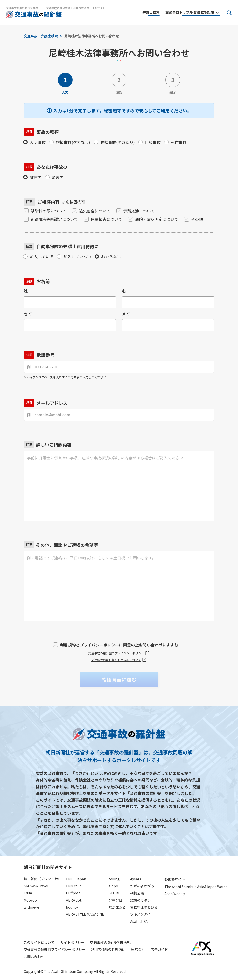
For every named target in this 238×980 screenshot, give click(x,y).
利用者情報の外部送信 (108, 949)
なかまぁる (117, 907)
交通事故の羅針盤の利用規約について (119, 660)
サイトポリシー (72, 942)
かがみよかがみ (142, 886)
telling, (115, 879)
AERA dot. (74, 900)
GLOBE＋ (116, 893)
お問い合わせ (34, 957)
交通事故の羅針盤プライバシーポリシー (54, 949)
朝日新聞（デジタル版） (43, 879)
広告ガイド (159, 949)
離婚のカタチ (141, 900)
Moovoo (30, 900)
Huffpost (73, 893)
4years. (136, 879)
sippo (113, 886)
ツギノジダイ (140, 914)
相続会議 (137, 893)
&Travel (42, 886)
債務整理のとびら (144, 907)
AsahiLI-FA (139, 921)
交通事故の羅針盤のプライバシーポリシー (119, 653)
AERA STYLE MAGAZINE (85, 914)
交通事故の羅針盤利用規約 (111, 942)
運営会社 (138, 949)
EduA (28, 893)
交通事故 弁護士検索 (41, 36)
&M (26, 886)
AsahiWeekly (175, 894)
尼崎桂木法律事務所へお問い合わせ (92, 36)
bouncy (72, 907)
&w (32, 886)
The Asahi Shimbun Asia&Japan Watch (196, 887)
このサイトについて (39, 942)
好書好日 (116, 900)
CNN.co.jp (74, 886)
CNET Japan (76, 879)
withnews (32, 907)
